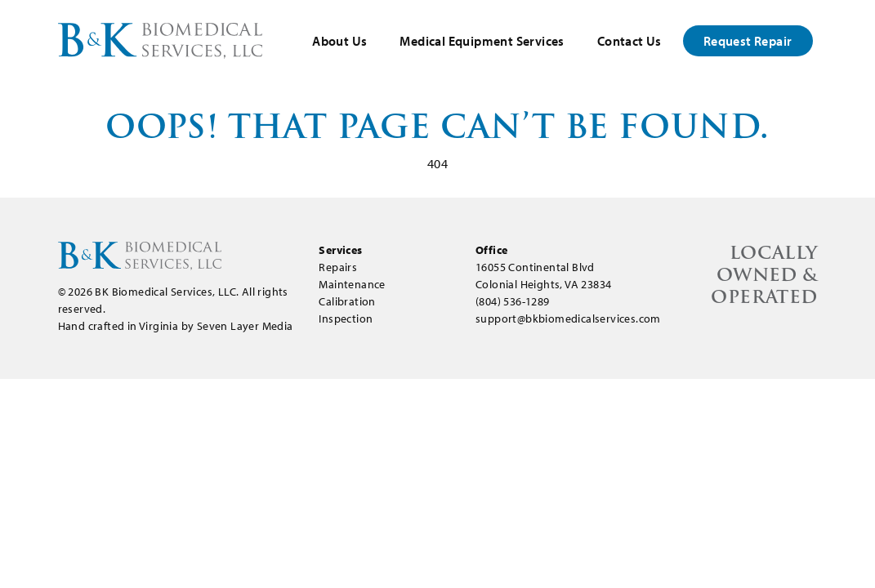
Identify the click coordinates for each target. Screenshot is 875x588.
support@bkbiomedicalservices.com (568, 318)
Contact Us (629, 41)
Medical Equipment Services (482, 41)
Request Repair (748, 41)
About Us (339, 41)
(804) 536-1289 (513, 301)
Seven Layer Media (245, 326)
